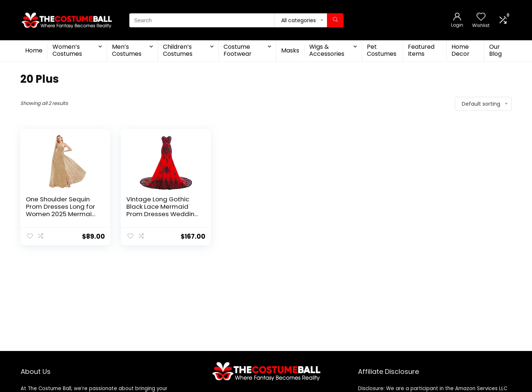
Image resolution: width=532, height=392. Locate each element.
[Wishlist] (481, 17)
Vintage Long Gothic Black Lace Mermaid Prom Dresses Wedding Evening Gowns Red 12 (163, 210)
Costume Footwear (238, 50)
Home (34, 50)
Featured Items (421, 50)
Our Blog (495, 50)
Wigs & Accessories (327, 50)
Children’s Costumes (178, 50)
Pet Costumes (382, 50)
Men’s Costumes (127, 50)
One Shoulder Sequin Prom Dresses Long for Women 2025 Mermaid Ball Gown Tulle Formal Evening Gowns (61, 214)
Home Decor (461, 50)
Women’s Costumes (67, 50)
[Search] (335, 20)
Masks (290, 50)
